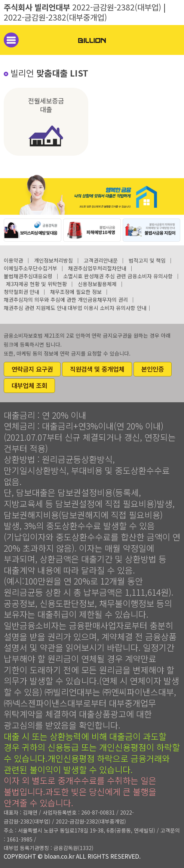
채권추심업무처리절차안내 (97, 268)
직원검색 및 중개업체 (97, 369)
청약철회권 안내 (22, 292)
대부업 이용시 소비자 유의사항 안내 (107, 308)
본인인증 (153, 369)
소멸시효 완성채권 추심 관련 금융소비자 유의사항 (118, 276)
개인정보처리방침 (53, 260)
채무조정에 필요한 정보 (76, 292)
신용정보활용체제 (97, 284)
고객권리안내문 (101, 260)
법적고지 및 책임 (147, 260)
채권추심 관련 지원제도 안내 (35, 308)
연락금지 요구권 (32, 369)
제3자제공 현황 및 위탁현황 (36, 284)
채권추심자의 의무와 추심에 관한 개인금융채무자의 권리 (66, 300)
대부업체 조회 (29, 385)
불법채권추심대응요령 (28, 276)
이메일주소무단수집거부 (30, 268)
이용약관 (13, 260)
